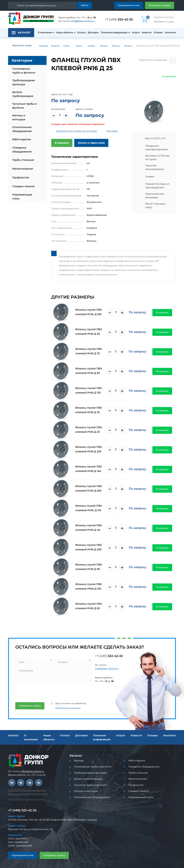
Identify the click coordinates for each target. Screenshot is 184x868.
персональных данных (64, 708)
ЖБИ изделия (21, 137)
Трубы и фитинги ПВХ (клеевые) (92, 46)
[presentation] (42, 690)
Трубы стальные (23, 157)
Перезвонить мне (133, 5)
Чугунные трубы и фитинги (24, 106)
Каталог (53, 46)
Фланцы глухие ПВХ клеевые (129, 46)
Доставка (92, 33)
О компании (43, 33)
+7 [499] (120, 19)
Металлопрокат (22, 166)
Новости (146, 33)
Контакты (171, 33)
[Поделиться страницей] (173, 60)
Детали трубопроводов (22, 94)
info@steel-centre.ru (81, 21)
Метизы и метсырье (25, 116)
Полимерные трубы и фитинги (66, 46)
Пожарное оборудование (21, 147)
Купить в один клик (88, 143)
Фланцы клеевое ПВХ (117, 46)
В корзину (61, 143)
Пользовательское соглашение (25, 790)
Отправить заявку (161, 5)
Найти (85, 5)
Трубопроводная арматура (23, 82)
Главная (41, 46)
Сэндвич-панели (23, 183)
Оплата (80, 33)
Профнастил (20, 175)
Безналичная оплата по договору (74, 131)
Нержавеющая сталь (21, 194)
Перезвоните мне (21, 855)
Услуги (134, 33)
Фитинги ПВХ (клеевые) (105, 46)
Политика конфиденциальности (25, 794)
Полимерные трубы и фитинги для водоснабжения (79, 46)
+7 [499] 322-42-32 (21, 810)
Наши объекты (63, 33)
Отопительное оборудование (21, 126)
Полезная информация (113, 33)
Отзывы (158, 33)
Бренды (78, 761)
